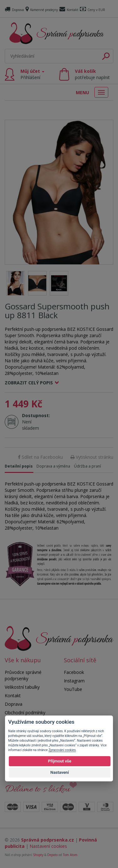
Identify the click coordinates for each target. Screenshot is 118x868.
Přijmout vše (59, 761)
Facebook (74, 672)
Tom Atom (70, 855)
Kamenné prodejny (42, 10)
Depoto (52, 855)
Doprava (14, 10)
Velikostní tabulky (22, 687)
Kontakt (69, 10)
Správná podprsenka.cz (48, 840)
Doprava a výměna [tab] (53, 466)
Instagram (74, 681)
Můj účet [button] (32, 74)
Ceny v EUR (93, 10)
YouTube (73, 689)
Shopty (38, 855)
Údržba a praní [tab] (87, 466)
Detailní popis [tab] (19, 466)
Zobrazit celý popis (29, 383)
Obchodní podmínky (25, 713)
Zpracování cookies (62, 750)
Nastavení (60, 772)
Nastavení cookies (48, 846)
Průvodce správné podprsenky (23, 675)
